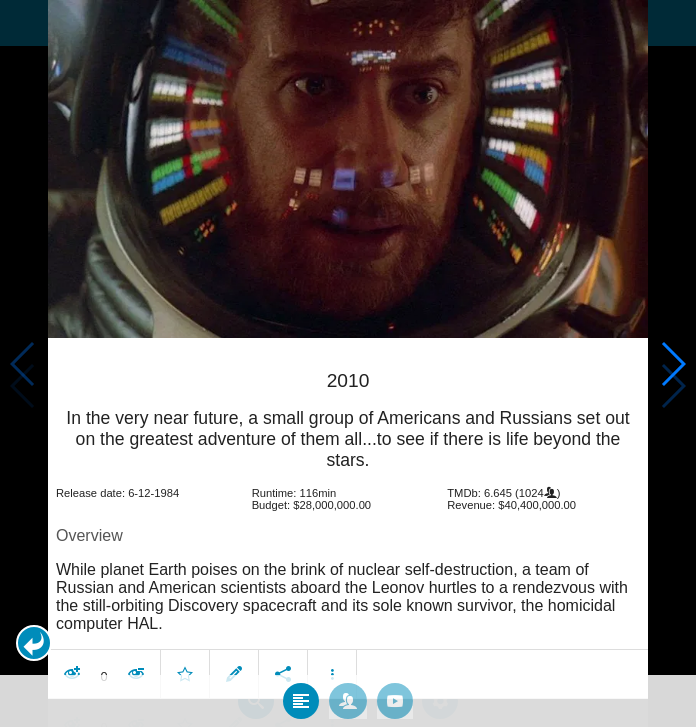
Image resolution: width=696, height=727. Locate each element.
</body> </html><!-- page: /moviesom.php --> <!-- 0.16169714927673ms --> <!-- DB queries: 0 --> (348, 363)
